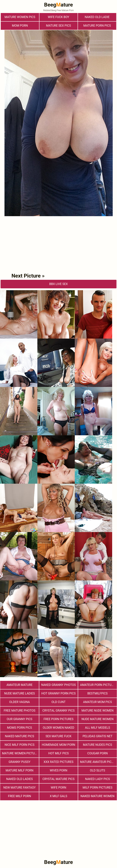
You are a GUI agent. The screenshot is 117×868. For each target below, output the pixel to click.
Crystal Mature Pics (59, 779)
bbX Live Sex (59, 284)
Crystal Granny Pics (59, 711)
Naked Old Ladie (97, 17)
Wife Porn (59, 788)
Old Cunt (59, 702)
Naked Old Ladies (19, 779)
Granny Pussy (19, 762)
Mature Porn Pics (97, 26)
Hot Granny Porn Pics (59, 693)
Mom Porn (20, 26)
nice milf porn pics (19, 745)
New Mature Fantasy (20, 788)
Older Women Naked (59, 728)
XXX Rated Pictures (58, 762)
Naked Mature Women (98, 796)
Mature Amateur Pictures (98, 762)
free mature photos (20, 711)
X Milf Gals (58, 796)
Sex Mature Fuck (59, 736)
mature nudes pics (98, 745)
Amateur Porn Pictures (98, 685)
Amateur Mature (20, 685)
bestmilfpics (98, 693)
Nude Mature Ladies (19, 693)
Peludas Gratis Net (98, 736)
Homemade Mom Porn (59, 745)
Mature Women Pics (20, 17)
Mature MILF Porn (20, 770)
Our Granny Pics (20, 719)
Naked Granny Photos (58, 685)
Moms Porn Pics (20, 728)
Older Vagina (19, 702)
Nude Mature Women (97, 719)
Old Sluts (97, 770)
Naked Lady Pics (97, 779)
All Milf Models (98, 728)
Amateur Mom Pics (98, 702)
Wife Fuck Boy (59, 17)
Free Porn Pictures (59, 719)
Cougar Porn (97, 753)
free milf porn (20, 796)
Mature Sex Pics (58, 26)
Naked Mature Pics (19, 736)
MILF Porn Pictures (97, 788)
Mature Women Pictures (20, 753)
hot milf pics (59, 753)
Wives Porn (59, 770)
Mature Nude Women (97, 711)
